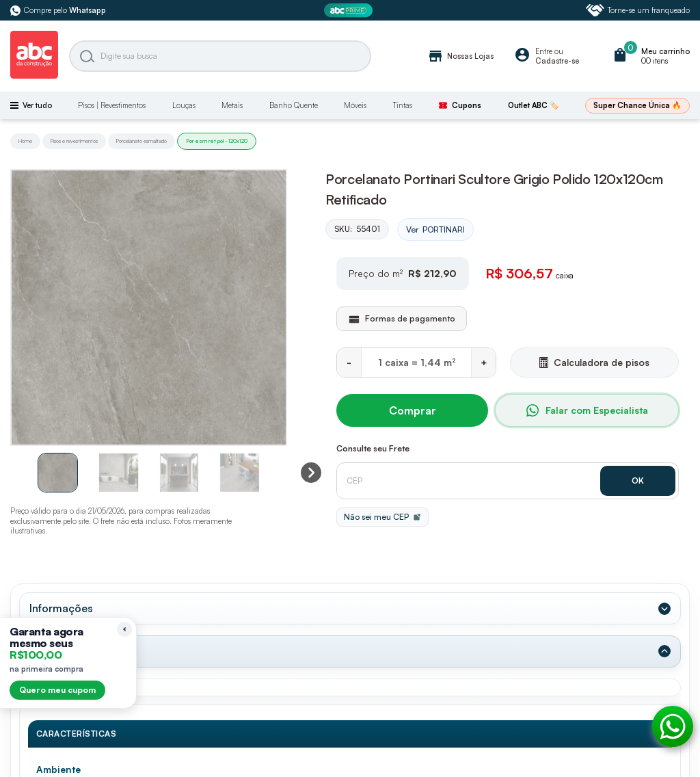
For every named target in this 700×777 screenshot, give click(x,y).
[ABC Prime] (350, 11)
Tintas (403, 105)
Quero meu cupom (57, 690)
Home (25, 141)
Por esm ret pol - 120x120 (217, 141)
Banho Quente (294, 105)
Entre (544, 51)
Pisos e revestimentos (74, 141)
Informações (61, 608)
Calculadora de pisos (594, 362)
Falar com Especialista (587, 410)
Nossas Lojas (460, 56)
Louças (184, 105)
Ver (435, 230)
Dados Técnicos (70, 651)
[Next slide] (311, 473)
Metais (232, 105)
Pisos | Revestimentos (112, 105)
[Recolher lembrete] (124, 629)
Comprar (413, 410)
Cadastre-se (557, 61)
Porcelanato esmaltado (142, 141)
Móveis (355, 105)
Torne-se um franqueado (638, 10)
